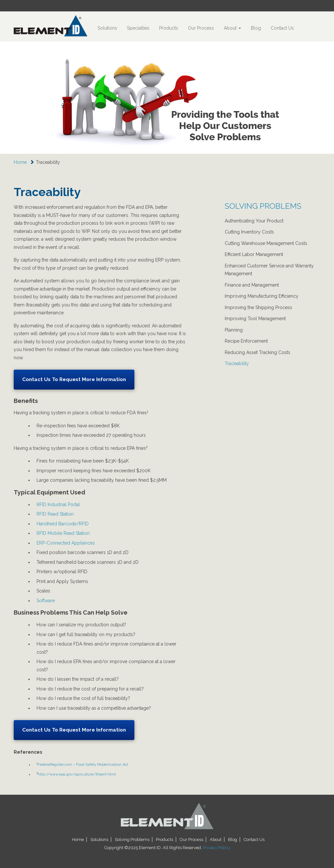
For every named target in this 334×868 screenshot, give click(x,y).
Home (20, 162)
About (232, 28)
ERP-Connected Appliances (66, 543)
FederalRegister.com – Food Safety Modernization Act (83, 765)
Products (169, 28)
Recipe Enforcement (246, 341)
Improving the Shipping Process (258, 307)
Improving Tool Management (255, 319)
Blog (256, 28)
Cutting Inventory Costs (249, 232)
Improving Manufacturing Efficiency (262, 296)
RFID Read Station (55, 514)
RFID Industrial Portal (58, 505)
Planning (234, 330)
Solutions (107, 28)
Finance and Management (252, 285)
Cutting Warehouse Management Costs (266, 243)
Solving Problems (132, 840)
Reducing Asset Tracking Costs (258, 352)
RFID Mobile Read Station (63, 533)
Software (46, 601)
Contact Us (282, 28)
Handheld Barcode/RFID (63, 524)
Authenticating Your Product (254, 221)
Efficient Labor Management (254, 254)
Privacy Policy (216, 848)
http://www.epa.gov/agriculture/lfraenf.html (77, 774)
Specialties (138, 28)
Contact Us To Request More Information (74, 379)
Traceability (237, 363)
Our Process (201, 28)
